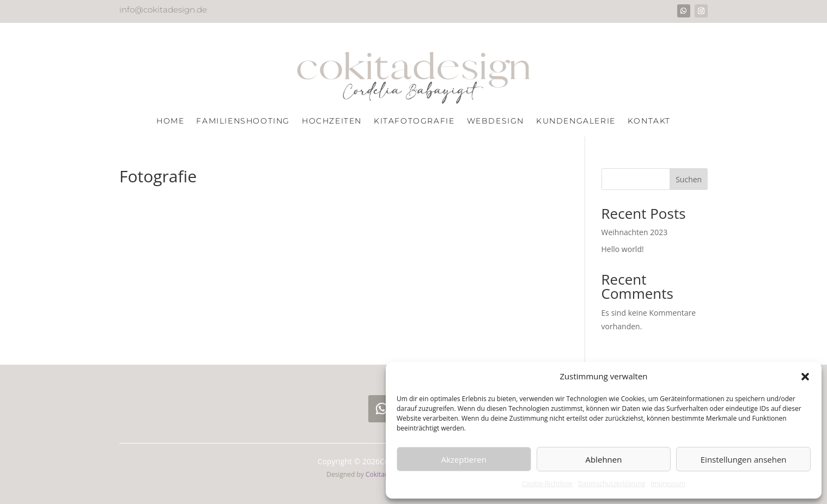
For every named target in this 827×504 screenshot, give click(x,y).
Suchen (689, 179)
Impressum (668, 484)
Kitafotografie (414, 121)
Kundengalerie (576, 121)
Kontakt (649, 121)
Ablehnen (604, 459)
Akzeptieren (464, 459)
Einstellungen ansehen (744, 459)
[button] (805, 377)
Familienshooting (243, 121)
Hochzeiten (332, 121)
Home (170, 121)
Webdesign (495, 121)
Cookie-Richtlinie (547, 484)
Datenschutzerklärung (612, 484)
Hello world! (623, 249)
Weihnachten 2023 (635, 232)
